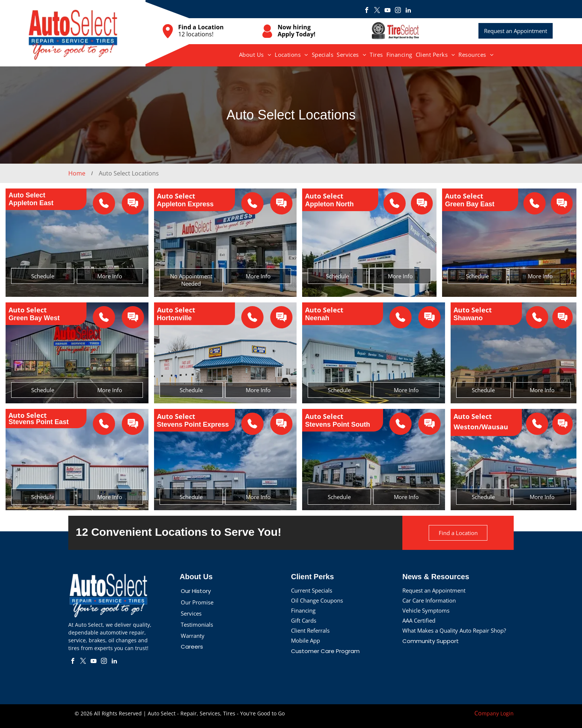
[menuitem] (255, 55)
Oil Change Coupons (317, 600)
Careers (192, 647)
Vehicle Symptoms (426, 610)
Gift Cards (304, 620)
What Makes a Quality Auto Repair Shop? (454, 630)
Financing (303, 610)
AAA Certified (419, 620)
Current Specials (312, 590)
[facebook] (367, 11)
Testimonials (197, 624)
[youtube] (388, 11)
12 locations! (196, 34)
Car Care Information (429, 600)
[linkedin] (408, 11)
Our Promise (197, 602)
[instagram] (398, 11)
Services (191, 613)
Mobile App (305, 640)
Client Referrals (310, 630)
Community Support (431, 641)
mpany (490, 713)
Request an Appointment (434, 590)
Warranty (193, 636)
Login (507, 713)
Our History (196, 591)
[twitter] (377, 11)
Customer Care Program (325, 651)
